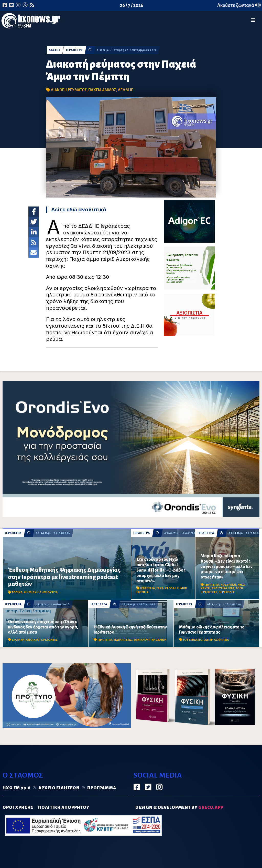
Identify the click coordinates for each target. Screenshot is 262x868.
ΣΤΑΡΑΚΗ (18, 640)
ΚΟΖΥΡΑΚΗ (228, 585)
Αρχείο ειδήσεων (59, 788)
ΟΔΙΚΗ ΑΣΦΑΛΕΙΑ (216, 640)
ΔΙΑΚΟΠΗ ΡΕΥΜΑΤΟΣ (69, 90)
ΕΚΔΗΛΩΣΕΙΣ (123, 640)
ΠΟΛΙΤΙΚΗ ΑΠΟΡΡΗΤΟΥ (64, 808)
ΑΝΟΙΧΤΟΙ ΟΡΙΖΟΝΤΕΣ (42, 640)
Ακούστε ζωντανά (239, 5)
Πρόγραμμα (102, 788)
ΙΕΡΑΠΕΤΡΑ (74, 50)
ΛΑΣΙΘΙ (54, 50)
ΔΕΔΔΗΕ (125, 90)
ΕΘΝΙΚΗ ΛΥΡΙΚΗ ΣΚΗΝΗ (150, 640)
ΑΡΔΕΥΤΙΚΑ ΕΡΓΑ (223, 588)
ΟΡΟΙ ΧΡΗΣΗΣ (18, 808)
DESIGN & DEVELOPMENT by (179, 808)
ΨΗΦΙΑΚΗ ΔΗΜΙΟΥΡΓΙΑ (41, 592)
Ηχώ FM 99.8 (17, 788)
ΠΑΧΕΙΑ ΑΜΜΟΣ (102, 90)
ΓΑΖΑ (160, 588)
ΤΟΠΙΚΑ (17, 592)
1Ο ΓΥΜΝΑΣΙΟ (193, 640)
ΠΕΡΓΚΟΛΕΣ (227, 592)
